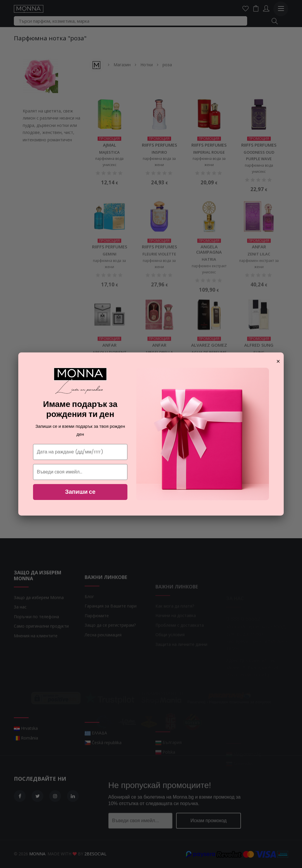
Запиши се (80, 492)
